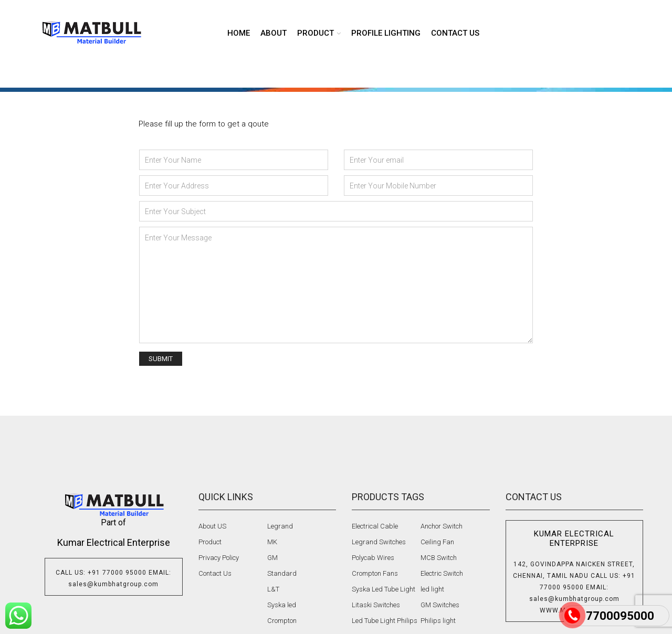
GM (272, 558)
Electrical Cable (375, 526)
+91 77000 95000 (117, 573)
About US (212, 526)
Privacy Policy (219, 558)
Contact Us (215, 573)
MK (272, 542)
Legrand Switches (379, 542)
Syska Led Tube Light (384, 589)
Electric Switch (442, 573)
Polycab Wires (373, 558)
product (316, 33)
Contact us (455, 33)
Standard (282, 573)
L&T (273, 589)
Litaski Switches (376, 605)
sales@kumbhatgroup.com (113, 584)
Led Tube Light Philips (385, 621)
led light (432, 589)
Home (239, 33)
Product (210, 542)
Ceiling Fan (437, 542)
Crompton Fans (375, 573)
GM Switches (440, 605)
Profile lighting (386, 33)
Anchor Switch (442, 526)
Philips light (438, 621)
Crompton (282, 621)
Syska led (282, 605)
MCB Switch (439, 558)
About (274, 33)
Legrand (280, 526)
